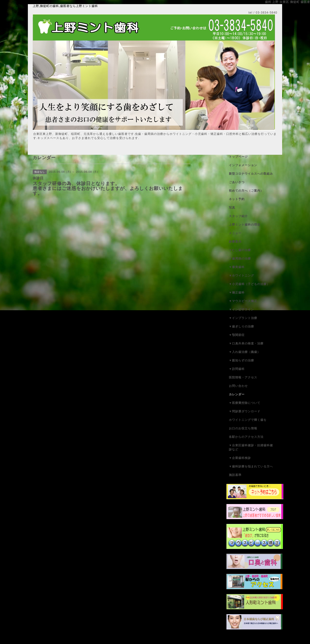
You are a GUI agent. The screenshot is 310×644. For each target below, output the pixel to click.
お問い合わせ (238, 386)
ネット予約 (237, 199)
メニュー (235, 233)
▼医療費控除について (245, 403)
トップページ (238, 157)
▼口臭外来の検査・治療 (246, 343)
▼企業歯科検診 (240, 458)
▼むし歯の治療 (240, 250)
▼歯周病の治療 (240, 259)
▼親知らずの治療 (241, 360)
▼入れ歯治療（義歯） (245, 352)
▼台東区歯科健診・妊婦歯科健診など (251, 447)
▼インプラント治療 (243, 318)
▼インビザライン (241, 310)
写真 (232, 208)
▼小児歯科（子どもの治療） (249, 284)
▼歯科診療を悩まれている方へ (251, 466)
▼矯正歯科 (237, 293)
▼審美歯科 (237, 267)
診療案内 (235, 242)
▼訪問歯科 (237, 369)
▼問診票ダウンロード (245, 411)
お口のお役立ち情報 (243, 428)
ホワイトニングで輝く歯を (248, 420)
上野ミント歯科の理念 (245, 225)
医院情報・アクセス (243, 377)
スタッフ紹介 (238, 216)
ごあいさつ (237, 182)
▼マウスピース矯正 (243, 301)
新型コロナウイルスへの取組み (251, 174)
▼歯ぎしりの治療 (241, 326)
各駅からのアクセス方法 (246, 437)
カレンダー (237, 394)
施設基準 (235, 475)
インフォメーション (243, 165)
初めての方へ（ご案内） (246, 191)
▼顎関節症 (237, 335)
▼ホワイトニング (241, 276)
